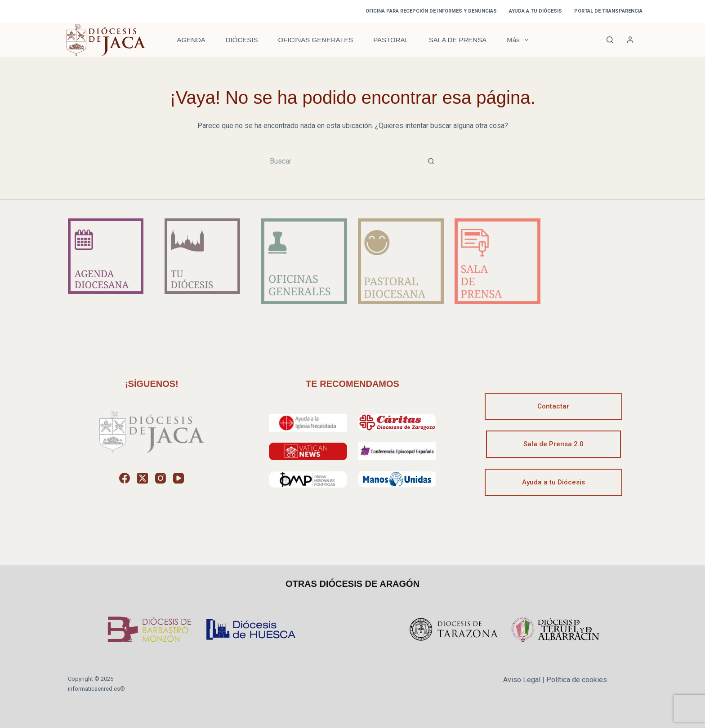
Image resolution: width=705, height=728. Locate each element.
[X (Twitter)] (143, 478)
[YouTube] (178, 478)
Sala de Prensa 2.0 (553, 444)
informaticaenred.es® (96, 689)
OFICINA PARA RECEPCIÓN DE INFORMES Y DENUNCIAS (431, 11)
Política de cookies (577, 680)
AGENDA (191, 40)
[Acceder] (630, 40)
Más (519, 40)
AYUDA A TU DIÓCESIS (535, 11)
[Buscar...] (341, 161)
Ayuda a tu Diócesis (553, 482)
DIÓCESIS (242, 40)
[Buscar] (610, 40)
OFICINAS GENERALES (315, 40)
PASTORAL (391, 40)
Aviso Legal (522, 680)
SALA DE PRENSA (458, 40)
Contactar (553, 406)
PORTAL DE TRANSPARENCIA (608, 11)
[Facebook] (125, 478)
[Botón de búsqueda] (431, 161)
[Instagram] (161, 478)
